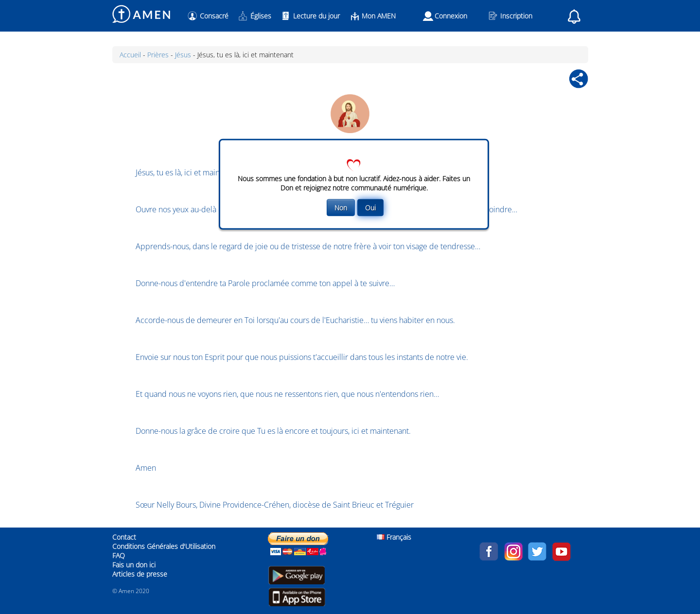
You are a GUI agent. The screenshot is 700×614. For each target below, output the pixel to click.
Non (341, 207)
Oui (370, 207)
